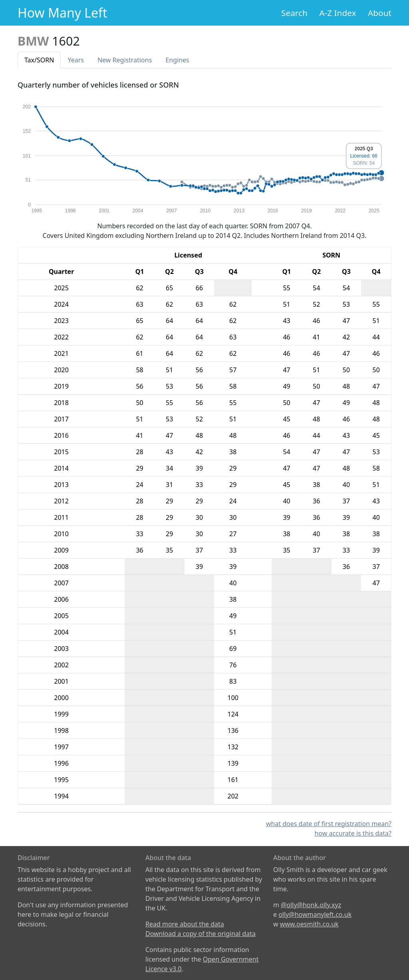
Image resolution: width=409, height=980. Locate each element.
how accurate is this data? (353, 833)
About (380, 13)
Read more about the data (185, 924)
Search (294, 13)
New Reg (125, 60)
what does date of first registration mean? (329, 824)
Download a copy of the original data (201, 934)
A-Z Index (338, 13)
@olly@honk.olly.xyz (311, 905)
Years (76, 60)
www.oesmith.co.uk (309, 924)
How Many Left (63, 13)
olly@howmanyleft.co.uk (315, 914)
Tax (39, 60)
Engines (177, 60)
